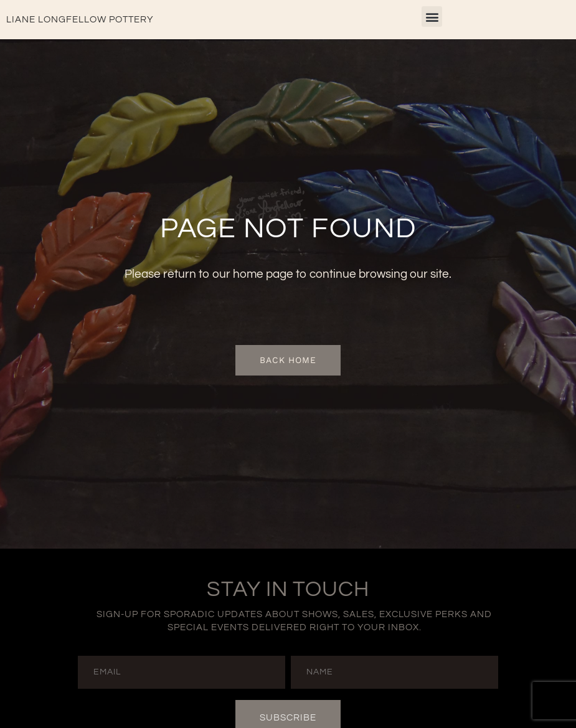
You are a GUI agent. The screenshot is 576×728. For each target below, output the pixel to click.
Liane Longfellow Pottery (80, 20)
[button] (432, 17)
